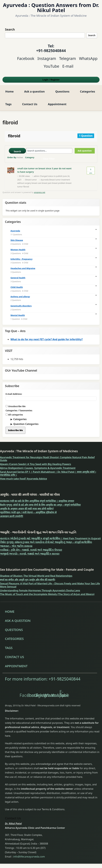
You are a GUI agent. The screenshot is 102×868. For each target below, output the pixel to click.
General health (18, 278)
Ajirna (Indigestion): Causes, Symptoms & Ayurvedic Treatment (38, 468)
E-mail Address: (14, 394)
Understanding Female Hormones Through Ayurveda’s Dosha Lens (40, 590)
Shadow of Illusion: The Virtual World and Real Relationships (36, 576)
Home (9, 91)
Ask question (85, 151)
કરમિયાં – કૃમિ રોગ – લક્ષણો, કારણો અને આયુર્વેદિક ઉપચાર (31, 550)
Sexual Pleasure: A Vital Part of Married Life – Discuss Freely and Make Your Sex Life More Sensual (50, 585)
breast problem (59, 183)
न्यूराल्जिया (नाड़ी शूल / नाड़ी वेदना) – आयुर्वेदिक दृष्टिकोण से (28, 512)
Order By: (15, 157)
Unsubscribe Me (16, 406)
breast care (37, 183)
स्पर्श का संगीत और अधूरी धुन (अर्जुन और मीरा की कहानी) (28, 580)
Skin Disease (17, 240)
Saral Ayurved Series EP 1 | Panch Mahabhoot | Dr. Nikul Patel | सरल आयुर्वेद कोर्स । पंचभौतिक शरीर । (48, 473)
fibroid (26, 187)
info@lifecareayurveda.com (29, 857)
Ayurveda (15, 231)
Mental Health (18, 315)
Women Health (18, 250)
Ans (91, 171)
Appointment (57, 104)
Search (92, 35)
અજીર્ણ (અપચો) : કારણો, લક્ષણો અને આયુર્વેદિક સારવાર (30, 554)
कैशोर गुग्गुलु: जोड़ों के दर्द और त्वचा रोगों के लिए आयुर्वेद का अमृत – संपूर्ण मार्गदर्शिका (40, 505)
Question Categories (26, 424)
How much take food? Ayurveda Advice (23, 479)
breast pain (47, 183)
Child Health (17, 287)
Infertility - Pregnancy (21, 259)
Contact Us (30, 104)
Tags (8, 104)
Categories (88, 91)
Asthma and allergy (20, 297)
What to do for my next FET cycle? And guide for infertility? (47, 339)
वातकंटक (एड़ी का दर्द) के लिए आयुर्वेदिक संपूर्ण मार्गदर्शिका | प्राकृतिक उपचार (37, 501)
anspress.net (40, 192)
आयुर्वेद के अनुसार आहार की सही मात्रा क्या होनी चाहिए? (27, 509)
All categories (14, 415)
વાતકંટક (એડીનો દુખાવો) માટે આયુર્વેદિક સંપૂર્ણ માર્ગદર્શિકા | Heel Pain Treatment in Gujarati (50, 538)
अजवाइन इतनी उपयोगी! (12, 516)
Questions (62, 91)
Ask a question (34, 91)
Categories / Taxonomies (19, 410)
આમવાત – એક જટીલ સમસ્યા (16, 546)
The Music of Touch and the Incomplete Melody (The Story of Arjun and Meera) (47, 594)
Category (30, 157)
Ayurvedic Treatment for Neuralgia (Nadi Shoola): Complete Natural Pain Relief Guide (47, 459)
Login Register (51, 80)
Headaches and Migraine (23, 268)
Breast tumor (31, 180)
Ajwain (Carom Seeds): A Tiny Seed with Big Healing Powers (35, 464)
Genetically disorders (21, 306)
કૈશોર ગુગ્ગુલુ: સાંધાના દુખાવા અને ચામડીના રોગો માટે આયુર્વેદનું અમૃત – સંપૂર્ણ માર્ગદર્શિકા (46, 542)
